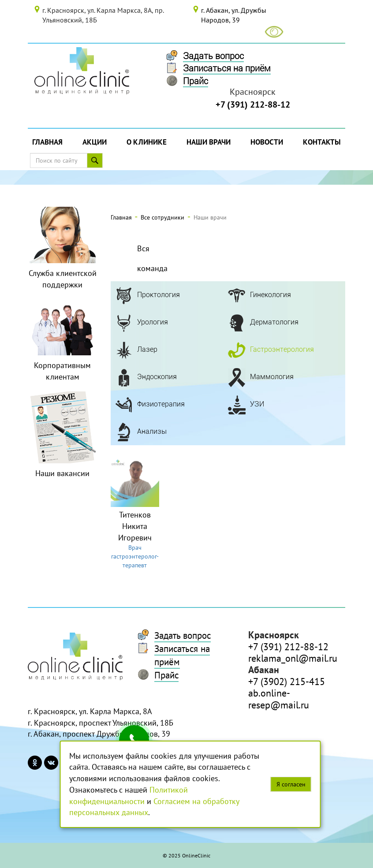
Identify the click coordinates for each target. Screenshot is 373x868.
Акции (95, 142)
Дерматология (274, 322)
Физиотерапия (161, 404)
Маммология (272, 377)
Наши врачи (209, 142)
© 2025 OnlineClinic (186, 855)
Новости (267, 142)
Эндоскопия (157, 377)
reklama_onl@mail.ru (293, 658)
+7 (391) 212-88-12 (253, 104)
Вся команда (152, 258)
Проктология (159, 295)
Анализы (152, 431)
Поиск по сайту (98, 160)
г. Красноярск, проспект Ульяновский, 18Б (101, 723)
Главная (47, 142)
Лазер (147, 349)
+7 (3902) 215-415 (287, 682)
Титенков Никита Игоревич (135, 526)
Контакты (322, 142)
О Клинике (147, 142)
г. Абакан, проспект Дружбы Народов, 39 (99, 734)
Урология (153, 322)
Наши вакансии (62, 473)
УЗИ (257, 404)
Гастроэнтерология (282, 349)
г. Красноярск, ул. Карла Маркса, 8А (90, 711)
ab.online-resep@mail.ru (279, 699)
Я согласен (291, 784)
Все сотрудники (162, 217)
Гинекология (270, 295)
